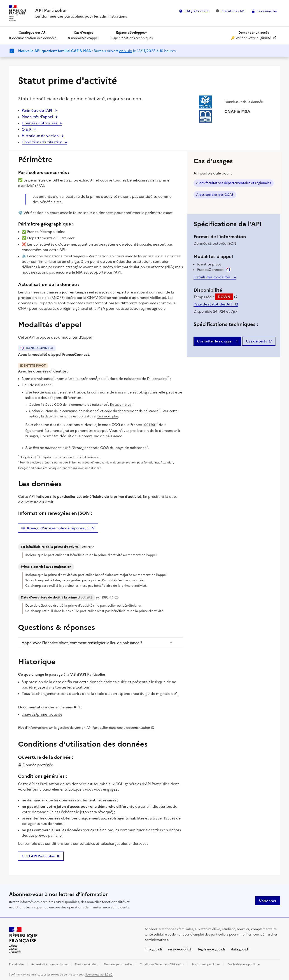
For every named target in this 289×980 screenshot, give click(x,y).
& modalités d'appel (83, 35)
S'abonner (268, 900)
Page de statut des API (213, 304)
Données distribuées (39, 123)
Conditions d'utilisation (42, 142)
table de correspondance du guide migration (134, 693)
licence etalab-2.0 (97, 974)
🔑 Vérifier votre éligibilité (251, 35)
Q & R (27, 129)
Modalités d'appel (37, 117)
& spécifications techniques (132, 35)
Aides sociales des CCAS (215, 195)
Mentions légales (86, 964)
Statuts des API (230, 11)
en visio (126, 51)
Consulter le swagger (215, 341)
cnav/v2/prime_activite (42, 714)
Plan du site (16, 964)
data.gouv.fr (240, 949)
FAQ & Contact (197, 11)
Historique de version (40, 136)
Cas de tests (256, 341)
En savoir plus (120, 405)
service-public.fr (180, 949)
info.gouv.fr (154, 949)
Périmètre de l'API (37, 110)
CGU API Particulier (38, 856)
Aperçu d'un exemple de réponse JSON (61, 528)
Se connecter (267, 11)
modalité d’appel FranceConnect (60, 354)
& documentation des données (33, 35)
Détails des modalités (212, 277)
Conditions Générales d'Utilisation (162, 964)
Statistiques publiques (206, 964)
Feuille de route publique (244, 964)
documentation (138, 727)
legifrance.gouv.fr (212, 949)
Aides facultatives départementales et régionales (234, 183)
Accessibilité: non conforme (49, 964)
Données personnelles (118, 964)
